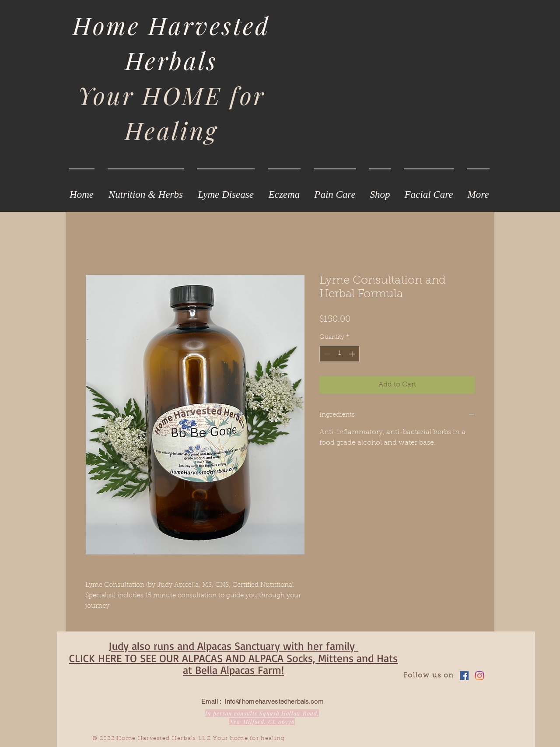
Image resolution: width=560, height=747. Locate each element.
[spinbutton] (339, 354)
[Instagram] (479, 676)
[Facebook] (464, 676)
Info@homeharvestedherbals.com (274, 701)
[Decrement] (326, 354)
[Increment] (353, 354)
